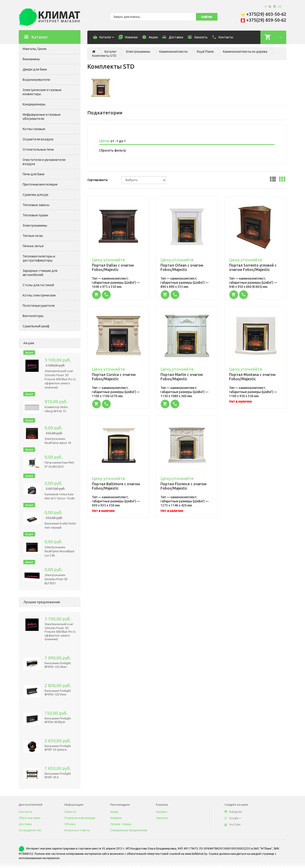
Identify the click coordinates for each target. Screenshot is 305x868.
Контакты (25, 812)
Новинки (116, 818)
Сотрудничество (30, 830)
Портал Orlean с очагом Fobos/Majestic (182, 267)
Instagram (233, 812)
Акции (114, 812)
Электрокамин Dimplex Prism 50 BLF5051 (56, 579)
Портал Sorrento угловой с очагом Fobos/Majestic (253, 267)
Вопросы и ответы (77, 830)
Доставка (25, 824)
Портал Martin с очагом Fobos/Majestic (182, 377)
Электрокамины (138, 52)
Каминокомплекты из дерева (245, 52)
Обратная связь (29, 818)
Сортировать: (98, 180)
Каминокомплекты (174, 52)
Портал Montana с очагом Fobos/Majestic (252, 377)
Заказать (162, 818)
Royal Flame (205, 52)
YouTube (233, 825)
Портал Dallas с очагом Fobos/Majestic (113, 267)
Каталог (111, 52)
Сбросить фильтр (112, 150)
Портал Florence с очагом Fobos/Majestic (183, 486)
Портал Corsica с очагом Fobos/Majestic (114, 377)
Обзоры (70, 824)
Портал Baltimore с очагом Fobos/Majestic (116, 486)
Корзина (162, 812)
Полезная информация (80, 818)
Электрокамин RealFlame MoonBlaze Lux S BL (60, 551)
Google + (233, 818)
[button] (97, 294)
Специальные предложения (129, 830)
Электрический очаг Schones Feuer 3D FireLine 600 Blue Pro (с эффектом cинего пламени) (60, 379)
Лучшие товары (121, 824)
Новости (70, 812)
